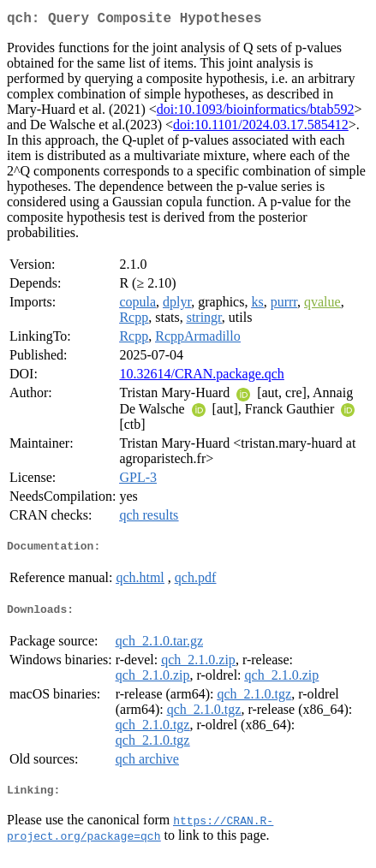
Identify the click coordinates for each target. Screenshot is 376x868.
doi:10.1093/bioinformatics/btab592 (256, 113)
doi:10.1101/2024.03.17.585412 (261, 128)
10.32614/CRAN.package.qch (201, 377)
